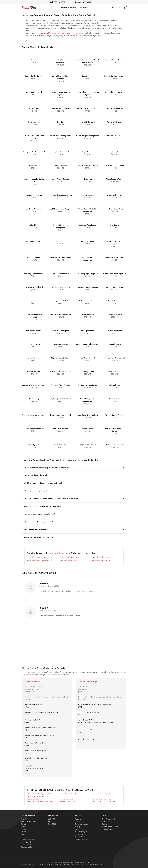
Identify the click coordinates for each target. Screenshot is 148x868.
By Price (84, 8)
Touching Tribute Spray (114, 209)
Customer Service (81, 824)
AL (51, 862)
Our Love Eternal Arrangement (34, 415)
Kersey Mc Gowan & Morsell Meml (40, 561)
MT (43, 864)
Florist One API (80, 834)
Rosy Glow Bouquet (87, 358)
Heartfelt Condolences (114, 108)
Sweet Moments (114, 301)
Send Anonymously (109, 819)
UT (84, 864)
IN (78, 862)
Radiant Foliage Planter (87, 301)
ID (75, 862)
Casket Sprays (26, 844)
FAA (66, 864)
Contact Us (79, 821)
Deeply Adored (34, 301)
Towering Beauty (87, 372)
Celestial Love (114, 385)
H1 (106, 864)
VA (87, 864)
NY (61, 864)
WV (96, 864)
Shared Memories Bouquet (34, 429)
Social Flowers (80, 829)
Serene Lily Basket (87, 195)
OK (68, 864)
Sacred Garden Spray (61, 331)
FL (68, 862)
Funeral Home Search (110, 827)
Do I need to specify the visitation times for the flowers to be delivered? (52, 499)
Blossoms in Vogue (114, 136)
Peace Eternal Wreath (114, 179)
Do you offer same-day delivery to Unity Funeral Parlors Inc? (47, 468)
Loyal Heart (34, 165)
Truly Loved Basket (61, 301)
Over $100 (52, 824)
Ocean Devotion (87, 241)
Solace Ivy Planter (87, 429)
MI (93, 862)
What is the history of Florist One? (37, 530)
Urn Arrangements (28, 839)
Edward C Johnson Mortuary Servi (39, 557)
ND (47, 864)
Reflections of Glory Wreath (61, 257)
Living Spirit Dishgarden (87, 122)
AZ (55, 862)
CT (62, 862)
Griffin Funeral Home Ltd (101, 557)
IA (74, 862)
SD (78, 864)
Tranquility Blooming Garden (87, 165)
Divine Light (114, 152)
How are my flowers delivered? (36, 475)
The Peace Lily (34, 399)
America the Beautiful (34, 92)
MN (95, 862)
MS (40, 864)
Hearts (24, 834)
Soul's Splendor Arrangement (114, 445)
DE (66, 862)
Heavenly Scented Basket (34, 274)
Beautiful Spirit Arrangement (114, 76)
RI (74, 864)
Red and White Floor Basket (87, 108)
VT (89, 864)
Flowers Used (107, 821)
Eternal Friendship (34, 344)
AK (49, 862)
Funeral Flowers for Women (70, 794)
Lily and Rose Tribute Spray (61, 372)
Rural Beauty (114, 225)
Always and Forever (114, 195)
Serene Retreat (87, 76)
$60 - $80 (52, 819)
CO (59, 862)
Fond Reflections (34, 257)
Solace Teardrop (61, 165)
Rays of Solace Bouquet (61, 274)
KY (82, 862)
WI (93, 864)
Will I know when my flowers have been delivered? (43, 483)
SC (76, 864)
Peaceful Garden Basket (114, 92)
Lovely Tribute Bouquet (61, 179)
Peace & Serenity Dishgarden (34, 287)
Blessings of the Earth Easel (87, 445)
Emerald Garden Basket (114, 60)
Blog (101, 864)
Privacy (77, 827)
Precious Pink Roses (114, 331)
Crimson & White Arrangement (34, 385)
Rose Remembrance (34, 241)
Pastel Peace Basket (61, 445)
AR (53, 862)
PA (73, 864)
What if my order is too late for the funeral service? (44, 506)
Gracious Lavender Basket (87, 385)
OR (70, 864)
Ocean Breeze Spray (114, 314)
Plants (23, 827)
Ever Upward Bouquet (34, 195)
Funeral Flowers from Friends (103, 799)
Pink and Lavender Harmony (87, 287)
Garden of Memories (34, 209)
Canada (104, 824)
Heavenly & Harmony (61, 429)
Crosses (24, 837)
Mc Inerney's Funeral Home (69, 557)
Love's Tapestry (34, 60)
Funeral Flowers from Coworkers (104, 801)
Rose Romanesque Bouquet (61, 415)
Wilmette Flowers (33, 682)
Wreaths (24, 832)
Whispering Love (114, 399)
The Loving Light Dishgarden (87, 274)
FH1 (104, 864)
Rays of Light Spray (114, 122)
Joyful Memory (34, 122)
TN (80, 864)
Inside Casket (26, 842)
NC (45, 864)
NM (56, 864)
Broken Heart (34, 225)
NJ (54, 864)
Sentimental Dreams (34, 331)
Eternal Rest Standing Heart (61, 136)
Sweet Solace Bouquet (114, 287)
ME (91, 862)
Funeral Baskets (33, 799)
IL (77, 862)
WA (91, 864)
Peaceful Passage (34, 372)
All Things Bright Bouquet (114, 165)
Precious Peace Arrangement (61, 314)
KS (80, 862)
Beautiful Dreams (114, 344)
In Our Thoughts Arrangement (87, 136)
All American (87, 179)
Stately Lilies (34, 108)
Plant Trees (25, 819)
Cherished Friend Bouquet (61, 385)
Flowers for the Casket (68, 801)
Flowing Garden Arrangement (34, 152)
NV (58, 864)
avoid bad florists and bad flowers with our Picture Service (63, 33)
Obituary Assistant (82, 839)
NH (52, 864)
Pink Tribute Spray (61, 241)
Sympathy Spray (34, 445)
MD (88, 862)
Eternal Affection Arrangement (114, 274)
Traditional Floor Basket (87, 225)
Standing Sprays (27, 829)
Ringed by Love (87, 152)
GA (70, 862)
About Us (78, 819)
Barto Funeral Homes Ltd (101, 561)
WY (98, 864)
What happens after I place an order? (38, 522)
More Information (28, 41)
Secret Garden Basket (34, 76)
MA (86, 862)
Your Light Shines (87, 331)
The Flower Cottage (88, 682)
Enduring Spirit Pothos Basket (87, 344)
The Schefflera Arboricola (61, 287)
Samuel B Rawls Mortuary (69, 561)
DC (64, 862)
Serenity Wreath (114, 372)
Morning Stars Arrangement (114, 358)
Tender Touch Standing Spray (87, 415)
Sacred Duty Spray (87, 314)
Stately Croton (34, 358)
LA (84, 862)
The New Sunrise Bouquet (114, 415)
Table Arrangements (28, 821)
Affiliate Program (81, 832)
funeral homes (58, 553)
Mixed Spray (61, 122)
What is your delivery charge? (35, 491)
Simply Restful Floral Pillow (61, 108)
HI (72, 862)
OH (63, 864)
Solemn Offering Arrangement (61, 195)
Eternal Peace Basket (61, 344)
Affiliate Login (80, 837)
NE (50, 864)
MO (97, 862)
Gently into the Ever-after (61, 152)
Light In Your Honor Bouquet (61, 209)
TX (82, 864)
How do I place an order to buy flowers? (40, 514)
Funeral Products (68, 8)
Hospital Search (108, 829)
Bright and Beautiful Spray (61, 358)
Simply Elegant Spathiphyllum (61, 399)
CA (57, 862)
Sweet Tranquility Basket (114, 257)
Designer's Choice (28, 847)
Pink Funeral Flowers (67, 799)
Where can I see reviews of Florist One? (39, 537)
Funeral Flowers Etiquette (101, 794)
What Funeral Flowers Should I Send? (41, 801)
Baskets (24, 824)
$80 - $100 (52, 821)
